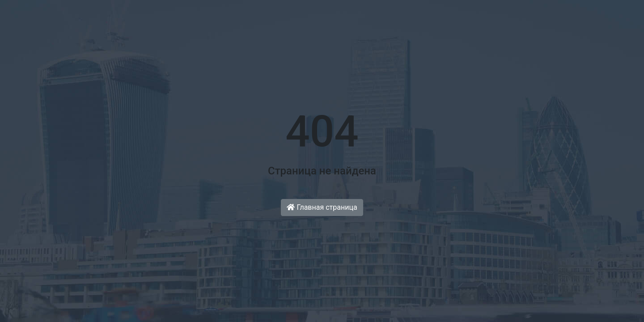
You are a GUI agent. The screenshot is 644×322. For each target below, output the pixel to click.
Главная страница (322, 207)
